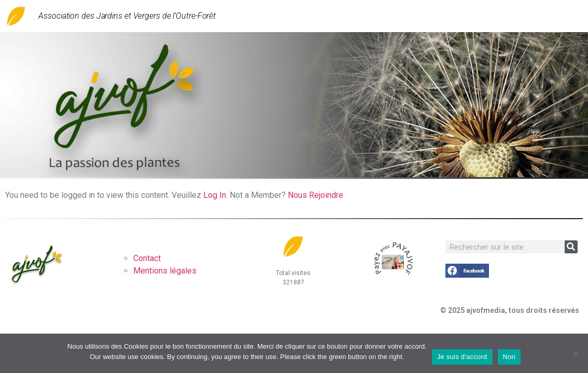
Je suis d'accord (462, 357)
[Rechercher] (571, 247)
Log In (215, 195)
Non (509, 357)
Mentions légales (165, 271)
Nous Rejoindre (316, 195)
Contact (147, 258)
